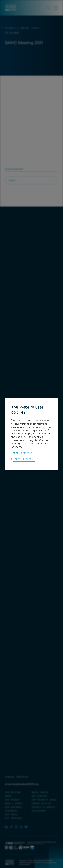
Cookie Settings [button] (22, 453)
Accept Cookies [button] (23, 459)
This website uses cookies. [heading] (27, 410)
